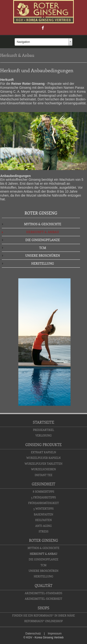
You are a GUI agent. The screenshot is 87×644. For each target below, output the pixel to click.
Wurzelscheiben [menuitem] (43, 469)
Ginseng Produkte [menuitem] (43, 445)
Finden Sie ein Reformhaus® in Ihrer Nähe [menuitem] (43, 615)
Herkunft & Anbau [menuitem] (43, 232)
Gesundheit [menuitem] (43, 484)
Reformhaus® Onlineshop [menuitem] (43, 621)
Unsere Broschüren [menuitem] (43, 255)
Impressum (55, 634)
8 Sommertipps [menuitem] (43, 491)
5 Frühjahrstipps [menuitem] (43, 497)
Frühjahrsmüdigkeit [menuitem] (43, 503)
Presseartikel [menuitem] (43, 430)
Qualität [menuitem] (43, 585)
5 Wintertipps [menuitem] (43, 508)
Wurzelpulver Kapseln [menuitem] (44, 458)
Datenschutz (33, 634)
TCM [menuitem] (43, 248)
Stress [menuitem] (43, 531)
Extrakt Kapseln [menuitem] (43, 452)
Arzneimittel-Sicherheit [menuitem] (43, 599)
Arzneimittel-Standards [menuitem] (43, 593)
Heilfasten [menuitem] (44, 520)
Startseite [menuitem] (44, 422)
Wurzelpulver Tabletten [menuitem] (43, 463)
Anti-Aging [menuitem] (43, 526)
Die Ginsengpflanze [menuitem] (43, 240)
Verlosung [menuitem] (43, 435)
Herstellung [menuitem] (43, 263)
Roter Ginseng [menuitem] (43, 540)
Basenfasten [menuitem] (43, 514)
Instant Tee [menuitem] (43, 475)
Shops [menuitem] (44, 608)
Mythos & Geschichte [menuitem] (43, 224)
